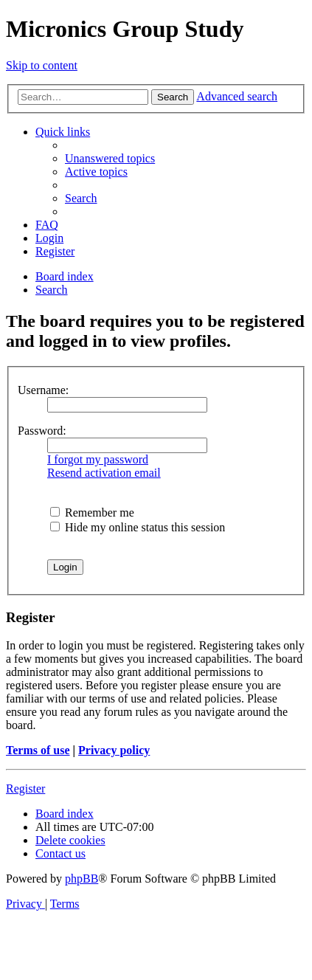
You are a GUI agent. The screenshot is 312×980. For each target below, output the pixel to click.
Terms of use (38, 750)
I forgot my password (98, 459)
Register (25, 789)
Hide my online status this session (138, 527)
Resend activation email (104, 473)
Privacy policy (114, 750)
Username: (43, 390)
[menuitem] (110, 158)
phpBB (82, 879)
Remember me (92, 513)
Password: (42, 431)
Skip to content (42, 65)
